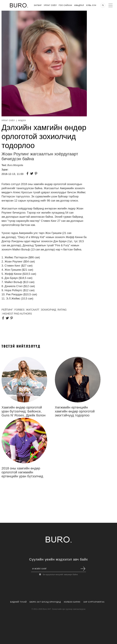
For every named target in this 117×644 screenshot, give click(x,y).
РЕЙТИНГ (7, 310)
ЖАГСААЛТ (33, 310)
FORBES (19, 310)
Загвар (38, 5)
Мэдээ (22, 120)
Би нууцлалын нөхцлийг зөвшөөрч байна (60, 575)
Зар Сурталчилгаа (94, 602)
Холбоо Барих (72, 602)
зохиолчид (48, 310)
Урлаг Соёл (50, 5)
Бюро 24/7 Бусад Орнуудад (45, 602)
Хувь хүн (91, 5)
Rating (62, 310)
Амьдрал (79, 5)
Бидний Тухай (18, 602)
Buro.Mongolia (15, 165)
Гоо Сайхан (66, 5)
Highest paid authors (17, 314)
